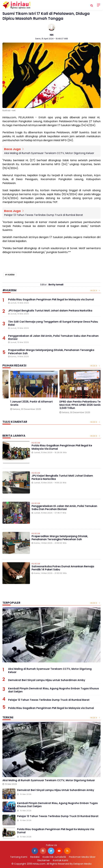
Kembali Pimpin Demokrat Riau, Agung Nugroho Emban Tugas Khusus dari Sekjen (54, 690)
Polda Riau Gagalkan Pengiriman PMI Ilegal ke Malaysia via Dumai (62, 447)
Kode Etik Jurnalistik (54, 857)
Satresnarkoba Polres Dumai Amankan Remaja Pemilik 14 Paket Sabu (63, 568)
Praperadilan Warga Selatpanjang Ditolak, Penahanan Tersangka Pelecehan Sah (60, 538)
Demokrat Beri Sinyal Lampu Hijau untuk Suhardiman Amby (47, 680)
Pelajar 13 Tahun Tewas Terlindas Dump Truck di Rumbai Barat (44, 215)
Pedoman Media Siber (82, 857)
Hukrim (11, 275)
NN (52, 35)
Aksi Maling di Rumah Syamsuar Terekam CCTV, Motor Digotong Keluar (49, 153)
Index (95, 291)
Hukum (36, 443)
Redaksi (35, 857)
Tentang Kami (19, 857)
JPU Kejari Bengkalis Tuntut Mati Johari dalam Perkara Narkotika (62, 477)
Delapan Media (82, 864)
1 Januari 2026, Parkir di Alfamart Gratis (74, 403)
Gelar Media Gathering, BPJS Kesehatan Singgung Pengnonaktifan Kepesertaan (23, 405)
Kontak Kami (60, 860)
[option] (27, 393)
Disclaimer (44, 860)
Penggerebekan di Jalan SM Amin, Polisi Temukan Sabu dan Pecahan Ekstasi (64, 508)
